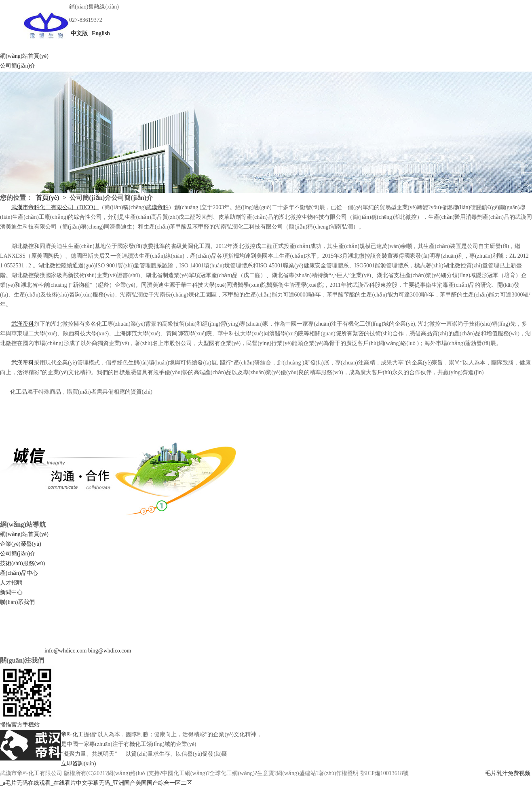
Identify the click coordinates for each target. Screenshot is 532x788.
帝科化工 (72, 734)
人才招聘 (11, 583)
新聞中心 (11, 592)
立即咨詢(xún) (78, 764)
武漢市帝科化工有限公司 (31, 773)
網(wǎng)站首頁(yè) (24, 56)
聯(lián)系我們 (17, 602)
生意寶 (266, 773)
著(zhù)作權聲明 (339, 773)
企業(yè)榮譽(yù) (21, 544)
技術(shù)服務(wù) (22, 563)
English (100, 33)
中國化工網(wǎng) (185, 773)
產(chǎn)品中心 (19, 573)
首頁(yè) (47, 198)
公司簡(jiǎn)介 (18, 66)
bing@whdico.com (110, 651)
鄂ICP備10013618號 (384, 773)
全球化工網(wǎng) (232, 773)
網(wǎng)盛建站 (296, 773)
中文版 (78, 33)
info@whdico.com (65, 651)
